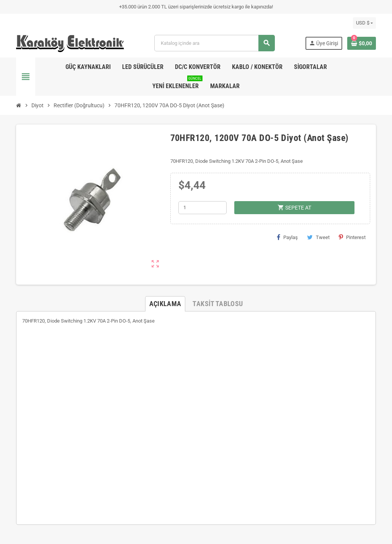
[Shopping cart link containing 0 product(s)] (362, 43)
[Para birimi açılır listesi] (364, 23)
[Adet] (203, 208)
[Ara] (214, 43)
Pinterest (352, 237)
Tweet (318, 237)
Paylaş (287, 237)
